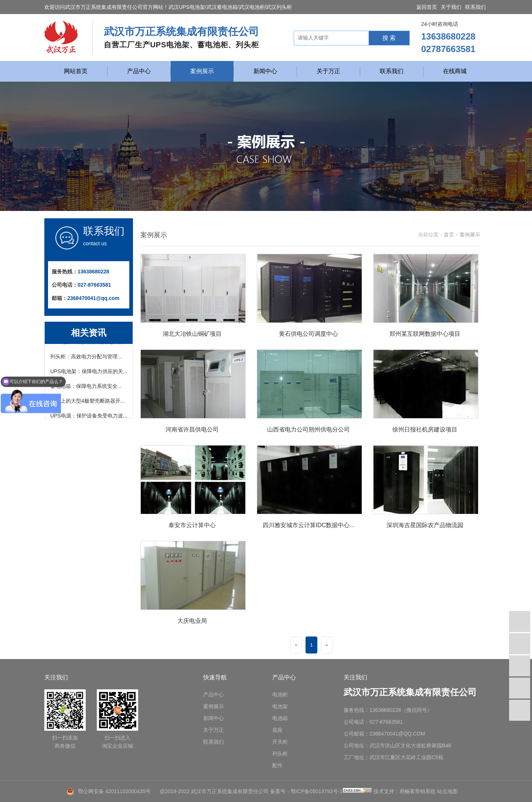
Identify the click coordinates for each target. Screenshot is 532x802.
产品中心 (139, 71)
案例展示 (202, 71)
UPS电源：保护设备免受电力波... (89, 417)
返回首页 (427, 7)
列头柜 (280, 754)
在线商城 (455, 71)
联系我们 (475, 7)
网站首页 (76, 71)
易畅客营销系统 (417, 791)
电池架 (280, 706)
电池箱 (280, 718)
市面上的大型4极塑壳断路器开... (87, 402)
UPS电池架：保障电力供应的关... (89, 373)
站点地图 (447, 791)
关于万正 (328, 71)
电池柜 (280, 695)
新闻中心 (265, 71)
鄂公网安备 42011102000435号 (114, 791)
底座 (277, 730)
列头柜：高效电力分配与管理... (86, 358)
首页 (449, 235)
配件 (277, 765)
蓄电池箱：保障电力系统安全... (86, 388)
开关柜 (280, 742)
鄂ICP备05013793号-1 (317, 791)
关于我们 (451, 7)
